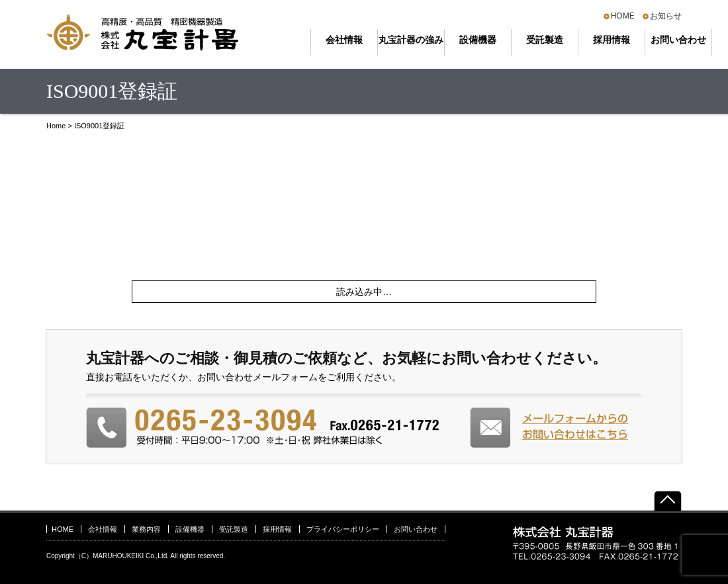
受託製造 (545, 40)
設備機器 (478, 40)
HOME (623, 16)
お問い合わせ (678, 40)
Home (56, 126)
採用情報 (612, 40)
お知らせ (666, 16)
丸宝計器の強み (411, 40)
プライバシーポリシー (343, 529)
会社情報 (344, 40)
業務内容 (146, 529)
